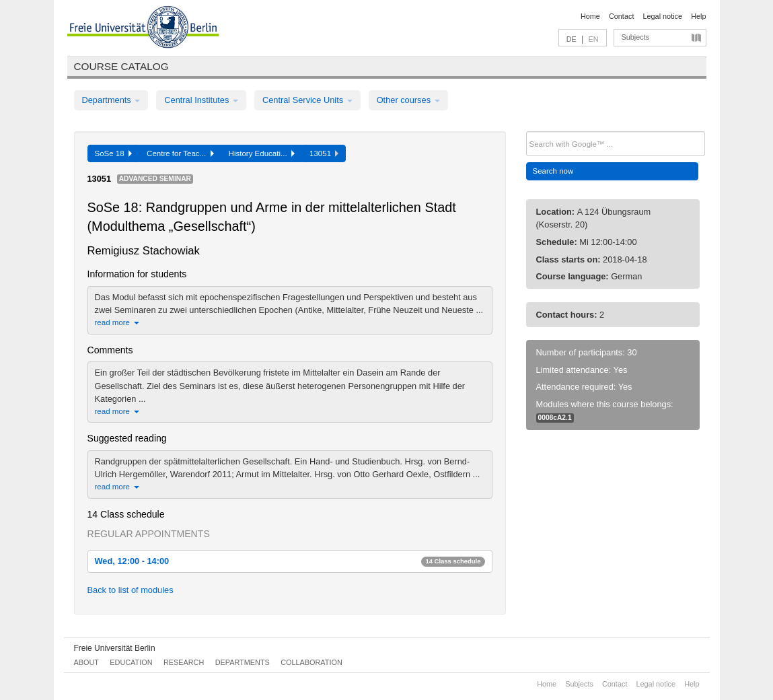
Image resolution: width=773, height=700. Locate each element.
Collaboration (311, 662)
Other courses (408, 100)
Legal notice (662, 16)
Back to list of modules (131, 590)
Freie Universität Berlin (115, 648)
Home (590, 16)
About (86, 662)
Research (184, 662)
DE (572, 39)
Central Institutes (201, 100)
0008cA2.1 (555, 418)
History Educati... (262, 153)
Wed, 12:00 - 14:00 (290, 561)
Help (698, 16)
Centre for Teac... (180, 153)
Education (131, 662)
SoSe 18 (114, 153)
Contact (621, 16)
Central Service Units (307, 100)
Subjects (636, 37)
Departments (111, 100)
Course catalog (121, 66)
